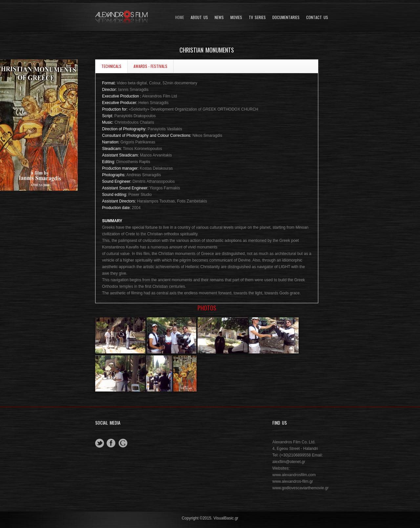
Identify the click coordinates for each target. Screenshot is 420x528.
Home (180, 17)
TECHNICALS (111, 66)
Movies (236, 17)
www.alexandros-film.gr (293, 481)
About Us (199, 17)
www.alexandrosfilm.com (294, 475)
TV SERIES (257, 17)
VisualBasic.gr (226, 518)
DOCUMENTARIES (286, 17)
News (219, 17)
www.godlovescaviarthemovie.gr (300, 488)
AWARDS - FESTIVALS (150, 66)
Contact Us (317, 17)
